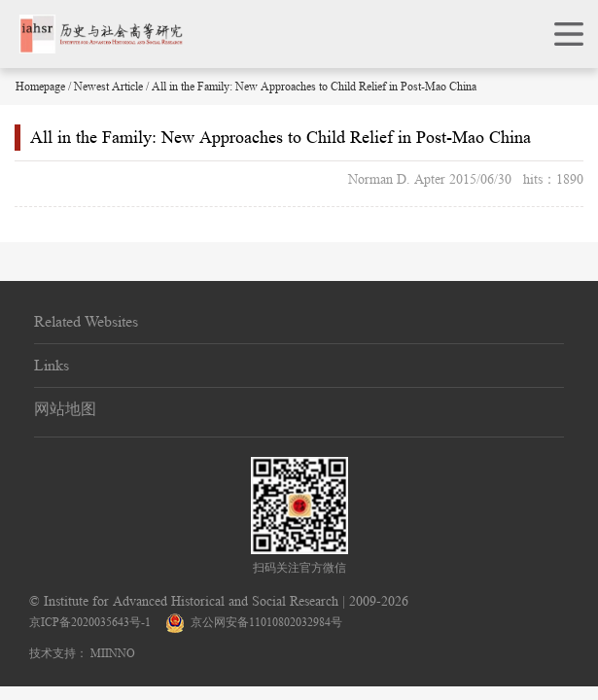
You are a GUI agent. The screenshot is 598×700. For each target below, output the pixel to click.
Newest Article (108, 86)
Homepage (40, 86)
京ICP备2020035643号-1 (90, 622)
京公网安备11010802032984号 (254, 622)
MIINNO (113, 653)
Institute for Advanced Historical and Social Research (191, 601)
